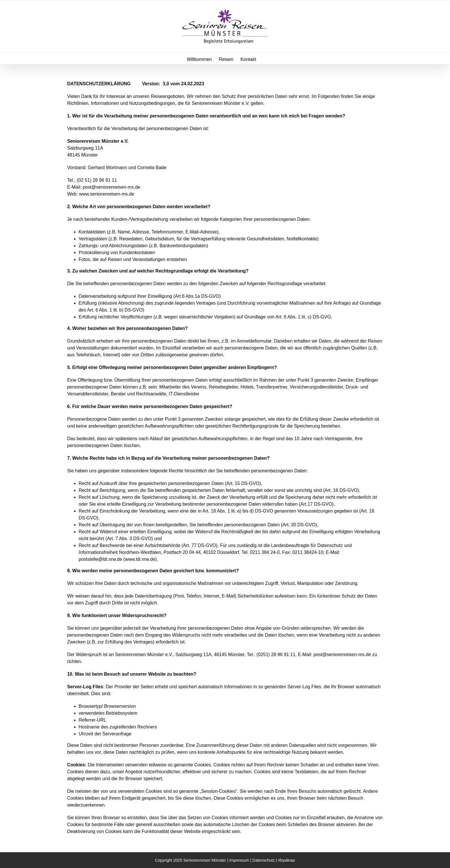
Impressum (239, 860)
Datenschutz (264, 860)
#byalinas (287, 860)
